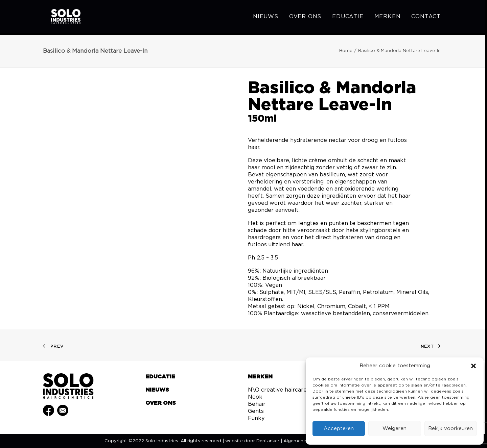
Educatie (348, 18)
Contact (426, 18)
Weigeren (395, 429)
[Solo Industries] (60, 18)
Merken (388, 18)
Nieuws (266, 18)
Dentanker (268, 441)
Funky (256, 418)
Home (346, 51)
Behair (257, 404)
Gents (256, 411)
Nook (255, 397)
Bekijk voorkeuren (450, 429)
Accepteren (339, 429)
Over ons (305, 18)
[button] (473, 366)
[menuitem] (268, 18)
